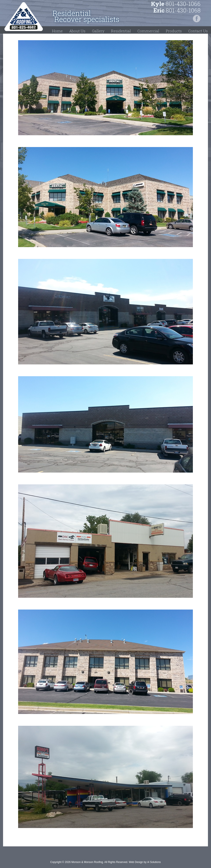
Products (174, 31)
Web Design (136, 862)
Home (57, 31)
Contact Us (198, 31)
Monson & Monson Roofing (24, 17)
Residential (121, 31)
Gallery (98, 31)
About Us (77, 31)
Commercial (148, 31)
